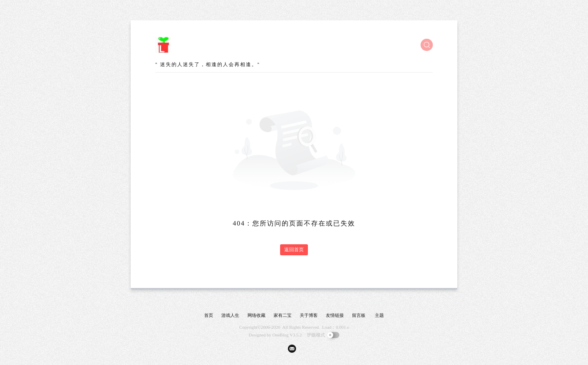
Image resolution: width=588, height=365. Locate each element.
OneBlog (281, 335)
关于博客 (309, 315)
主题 (379, 315)
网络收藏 (256, 315)
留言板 (359, 315)
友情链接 (335, 315)
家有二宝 (283, 315)
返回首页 (294, 250)
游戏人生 (230, 315)
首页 (209, 315)
